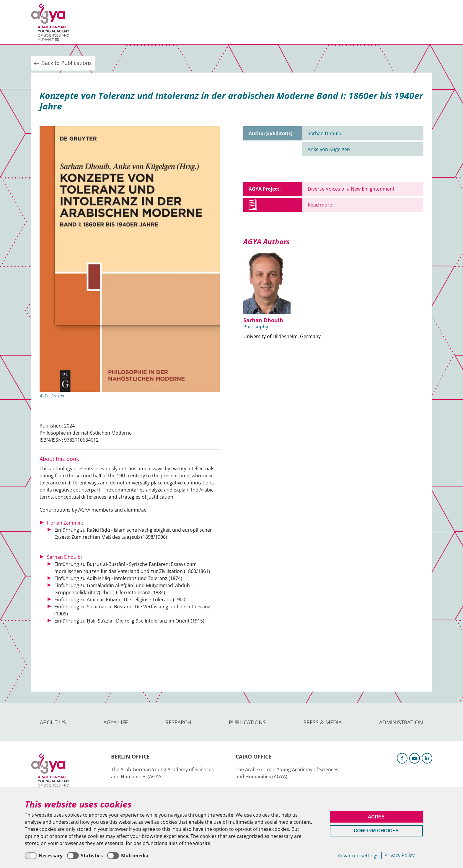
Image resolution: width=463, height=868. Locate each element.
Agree (376, 817)
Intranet (422, 22)
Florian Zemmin (64, 523)
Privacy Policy (400, 855)
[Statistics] (85, 856)
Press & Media (252, 22)
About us (93, 22)
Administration (304, 22)
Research (163, 22)
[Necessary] (44, 856)
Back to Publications (62, 63)
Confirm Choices (376, 831)
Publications (205, 22)
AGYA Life (128, 22)
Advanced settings (358, 856)
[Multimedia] (128, 856)
